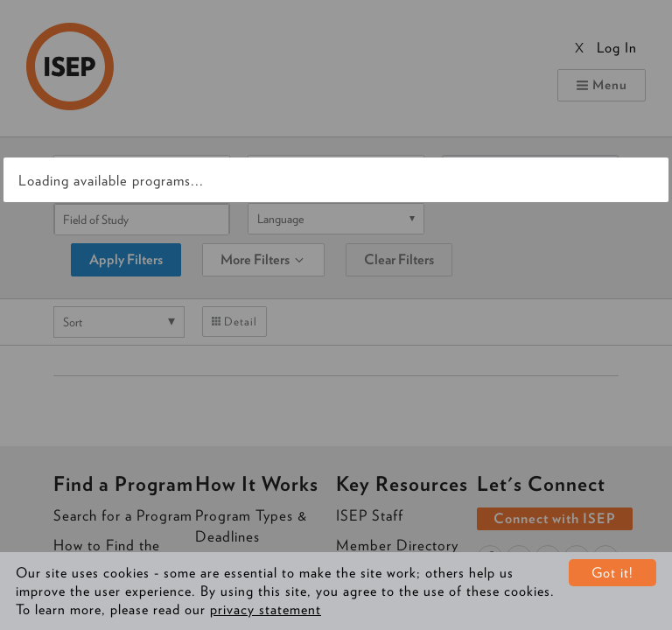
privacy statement (266, 609)
